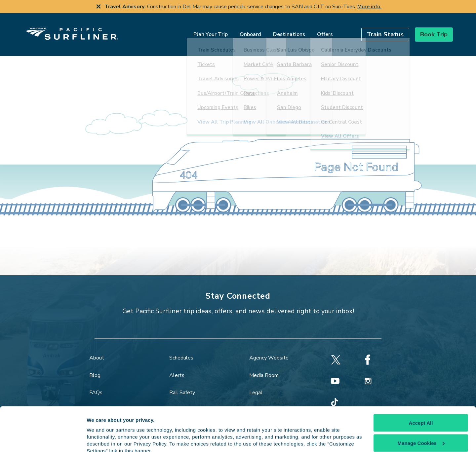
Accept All (421, 394)
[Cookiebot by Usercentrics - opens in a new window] (43, 439)
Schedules (181, 350)
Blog (95, 367)
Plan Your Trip (198, 30)
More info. (369, 7)
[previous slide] (11, 7)
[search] (333, 30)
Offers (312, 30)
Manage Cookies (421, 414)
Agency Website (269, 350)
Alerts (177, 367)
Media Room (264, 367)
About (97, 350)
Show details (102, 439)
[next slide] (465, 7)
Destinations (277, 30)
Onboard (238, 30)
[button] (373, 30)
